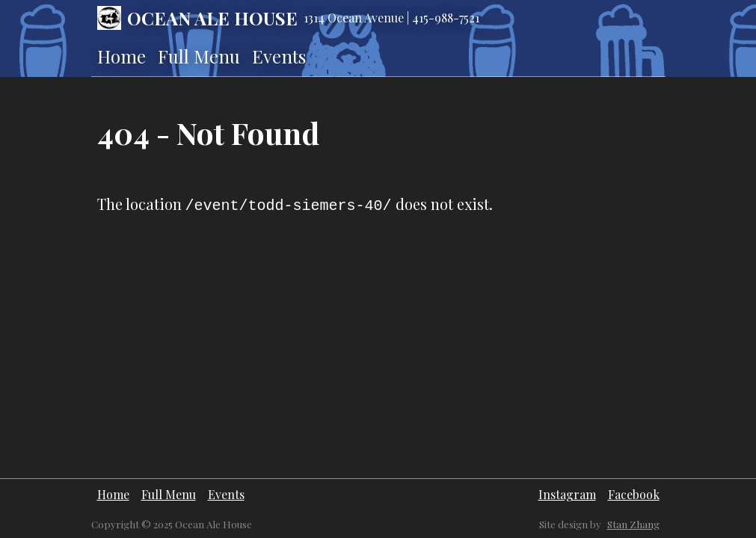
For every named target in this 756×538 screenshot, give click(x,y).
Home (122, 56)
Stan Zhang (633, 524)
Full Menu (199, 56)
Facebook (634, 494)
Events (279, 56)
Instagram (567, 494)
